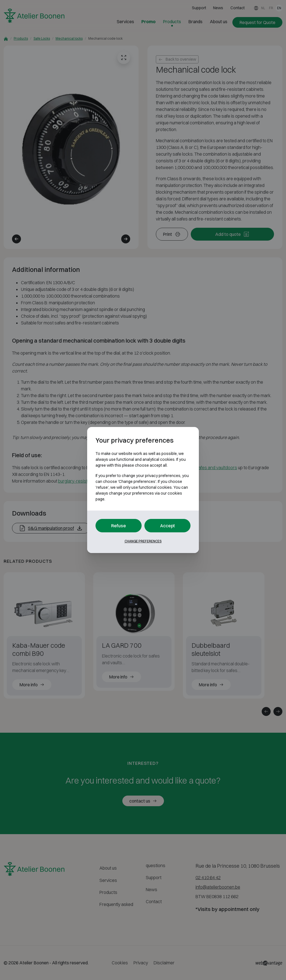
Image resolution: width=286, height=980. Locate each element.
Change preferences (143, 541)
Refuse (119, 526)
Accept (167, 526)
